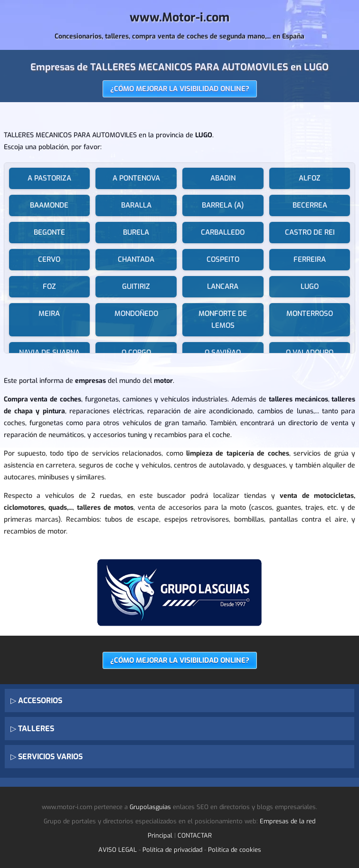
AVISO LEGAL (118, 850)
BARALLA (136, 205)
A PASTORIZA (49, 178)
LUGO (310, 286)
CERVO (49, 259)
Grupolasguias (150, 807)
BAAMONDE (49, 205)
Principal (160, 835)
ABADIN (223, 178)
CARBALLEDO (223, 232)
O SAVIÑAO (223, 353)
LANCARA (223, 286)
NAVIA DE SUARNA (49, 353)
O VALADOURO (310, 353)
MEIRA (49, 314)
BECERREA (310, 205)
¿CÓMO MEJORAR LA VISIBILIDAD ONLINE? (180, 89)
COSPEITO (223, 259)
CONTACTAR (195, 835)
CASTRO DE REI (310, 232)
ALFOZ (310, 178)
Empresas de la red (288, 821)
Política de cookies (235, 850)
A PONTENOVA (136, 178)
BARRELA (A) (223, 205)
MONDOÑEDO (136, 314)
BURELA (136, 232)
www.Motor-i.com (179, 17)
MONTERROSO (310, 314)
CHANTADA (136, 259)
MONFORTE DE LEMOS (223, 320)
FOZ (49, 286)
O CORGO (136, 353)
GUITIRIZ (136, 286)
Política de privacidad (172, 850)
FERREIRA (310, 259)
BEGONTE (49, 232)
